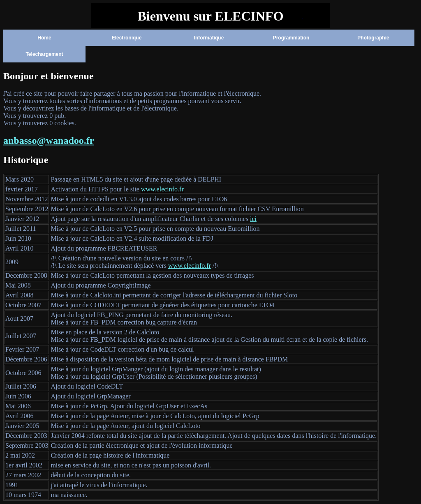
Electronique (127, 38)
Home (44, 38)
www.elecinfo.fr (162, 189)
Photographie (373, 38)
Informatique (209, 38)
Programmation (291, 38)
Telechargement (44, 54)
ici (253, 219)
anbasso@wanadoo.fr (49, 140)
